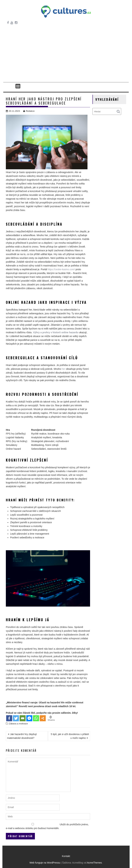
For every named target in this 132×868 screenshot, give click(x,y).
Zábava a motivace (18, 724)
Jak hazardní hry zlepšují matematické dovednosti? (22, 736)
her (63, 369)
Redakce (29, 111)
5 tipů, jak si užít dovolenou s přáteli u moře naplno (70, 736)
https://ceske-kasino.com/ (61, 269)
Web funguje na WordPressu (45, 863)
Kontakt (66, 856)
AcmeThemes (94, 863)
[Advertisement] (66, 56)
